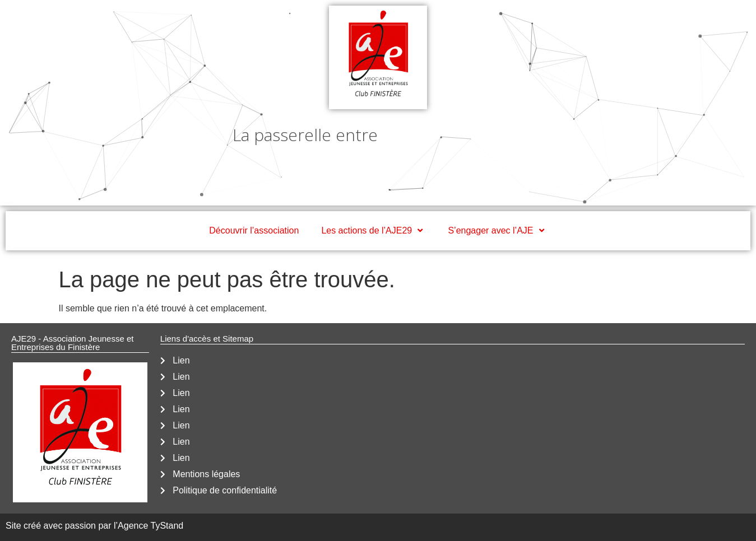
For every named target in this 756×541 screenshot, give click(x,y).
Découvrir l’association (254, 230)
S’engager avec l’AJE (497, 230)
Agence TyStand (150, 526)
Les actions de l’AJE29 (373, 230)
